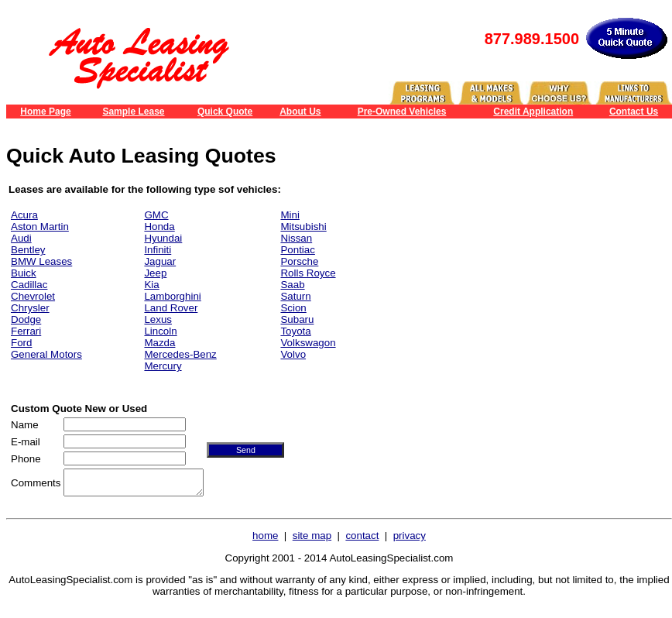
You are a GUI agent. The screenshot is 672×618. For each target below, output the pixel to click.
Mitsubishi (303, 227)
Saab (292, 285)
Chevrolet (33, 296)
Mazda (159, 343)
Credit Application (533, 112)
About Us (300, 112)
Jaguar (160, 261)
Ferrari (26, 331)
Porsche (299, 261)
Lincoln (160, 331)
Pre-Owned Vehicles (402, 112)
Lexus (158, 319)
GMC (156, 215)
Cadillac (29, 285)
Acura (24, 215)
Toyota (295, 331)
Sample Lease (133, 112)
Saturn (295, 296)
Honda (159, 227)
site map (312, 540)
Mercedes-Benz (180, 354)
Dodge (26, 319)
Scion (293, 308)
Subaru (297, 319)
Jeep (155, 273)
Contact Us (634, 112)
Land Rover (171, 308)
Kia (151, 285)
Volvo (293, 354)
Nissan (296, 238)
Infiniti (158, 250)
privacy (410, 540)
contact (362, 540)
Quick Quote (225, 112)
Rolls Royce (308, 273)
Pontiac (297, 250)
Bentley (28, 250)
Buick (24, 273)
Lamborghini (172, 296)
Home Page (45, 112)
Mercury (163, 366)
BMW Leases (41, 261)
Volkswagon (308, 343)
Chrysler (30, 308)
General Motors (46, 354)
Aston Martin (40, 227)
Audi (21, 238)
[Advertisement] (545, 278)
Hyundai (163, 238)
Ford (21, 343)
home (265, 540)
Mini (290, 215)
